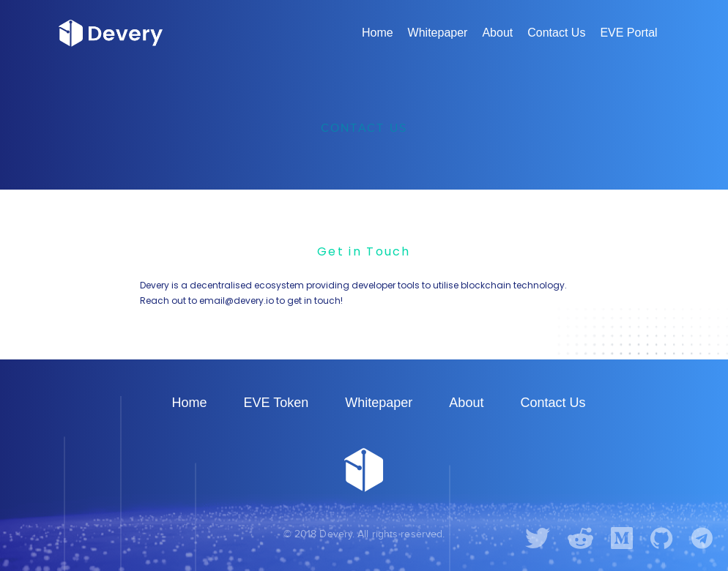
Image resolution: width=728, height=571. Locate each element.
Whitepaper (438, 33)
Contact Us (556, 33)
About (497, 33)
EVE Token (276, 403)
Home (378, 33)
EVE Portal (628, 33)
